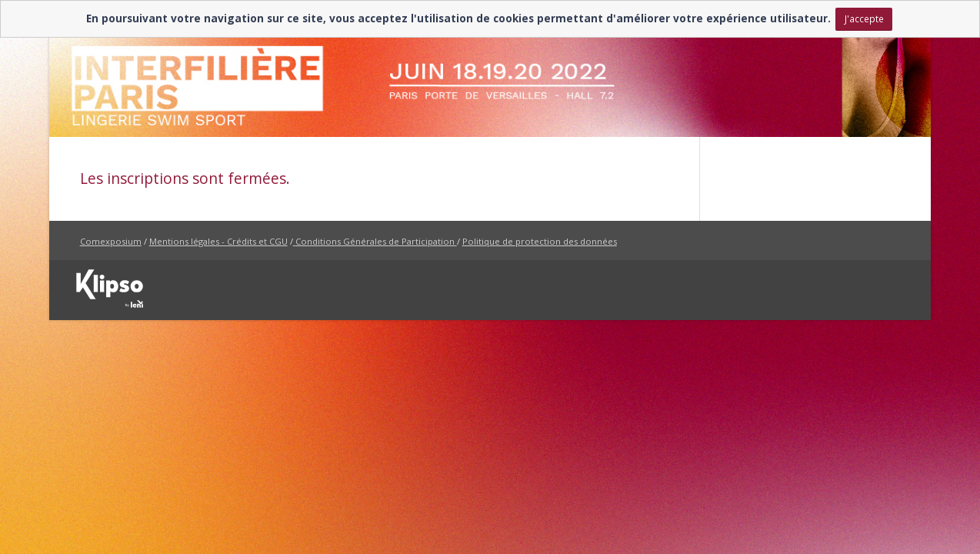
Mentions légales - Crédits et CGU (218, 241)
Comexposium (111, 241)
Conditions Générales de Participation (375, 241)
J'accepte (864, 18)
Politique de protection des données (540, 241)
